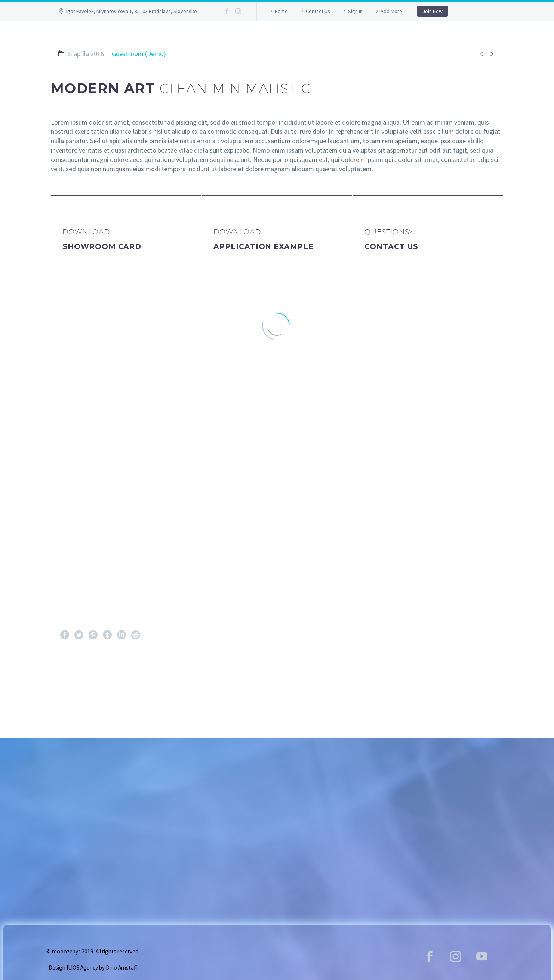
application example (264, 247)
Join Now (433, 11)
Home (281, 11)
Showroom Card (102, 247)
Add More (391, 11)
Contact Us (318, 11)
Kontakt (433, 39)
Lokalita (383, 39)
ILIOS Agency (82, 967)
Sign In (355, 11)
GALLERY (224, 39)
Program (332, 39)
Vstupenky (277, 39)
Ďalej (480, 681)
